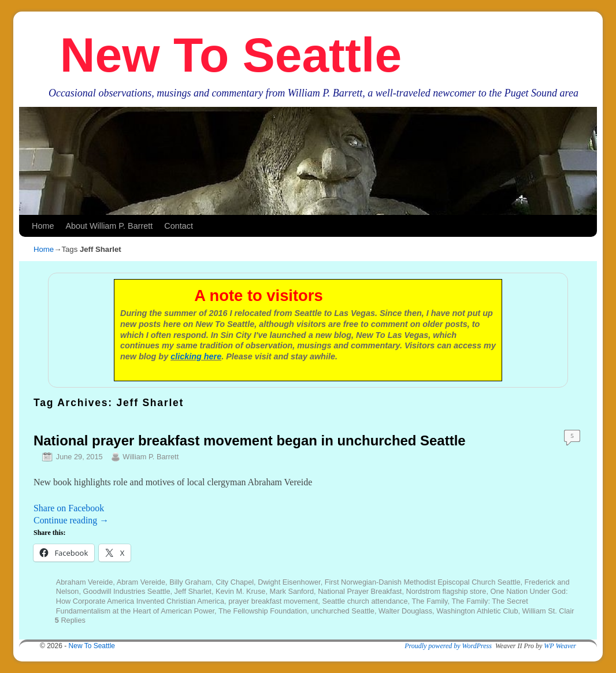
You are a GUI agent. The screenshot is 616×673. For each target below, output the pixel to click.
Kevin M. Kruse (240, 591)
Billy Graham (190, 582)
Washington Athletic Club (477, 611)
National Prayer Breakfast (360, 591)
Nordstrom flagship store (446, 591)
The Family (429, 601)
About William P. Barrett (109, 226)
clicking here (196, 356)
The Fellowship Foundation (263, 611)
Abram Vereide (141, 582)
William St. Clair (548, 611)
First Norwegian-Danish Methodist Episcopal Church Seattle (423, 582)
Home (43, 226)
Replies (70, 620)
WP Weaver (560, 646)
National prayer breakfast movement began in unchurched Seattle (250, 440)
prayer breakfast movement (273, 601)
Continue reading (71, 520)
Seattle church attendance (365, 601)
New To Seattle (231, 55)
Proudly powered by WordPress (448, 646)
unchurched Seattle (343, 611)
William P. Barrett (151, 457)
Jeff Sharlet (193, 591)
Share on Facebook (69, 508)
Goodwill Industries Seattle (127, 591)
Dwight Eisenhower (289, 582)
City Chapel (235, 582)
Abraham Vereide (85, 582)
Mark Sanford (292, 591)
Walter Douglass (405, 611)
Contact (179, 226)
